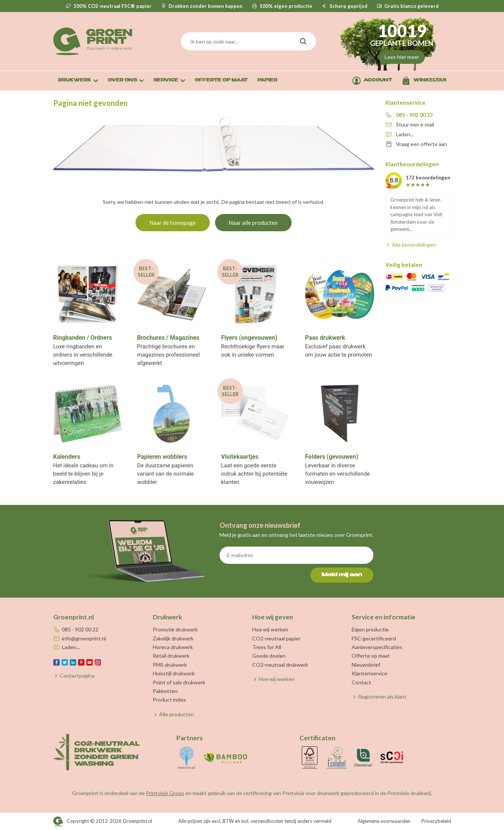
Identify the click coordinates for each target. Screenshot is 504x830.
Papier (267, 81)
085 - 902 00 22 (414, 115)
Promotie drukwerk (175, 629)
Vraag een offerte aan (421, 144)
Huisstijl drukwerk (174, 673)
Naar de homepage (173, 223)
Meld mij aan (342, 575)
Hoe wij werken (270, 629)
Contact (361, 682)
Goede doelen (269, 656)
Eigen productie (370, 629)
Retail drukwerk (171, 656)
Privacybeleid (436, 821)
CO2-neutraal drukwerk (280, 665)
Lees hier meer (402, 57)
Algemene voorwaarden (384, 821)
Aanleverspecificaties (377, 647)
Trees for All (267, 647)
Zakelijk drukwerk (173, 638)
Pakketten (165, 691)
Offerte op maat (371, 656)
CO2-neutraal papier (276, 638)
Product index (169, 700)
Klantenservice (369, 673)
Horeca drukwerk (173, 647)
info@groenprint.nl (84, 638)
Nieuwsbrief (366, 665)
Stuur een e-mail (415, 124)
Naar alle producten (253, 223)
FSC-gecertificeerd (374, 638)
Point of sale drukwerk (179, 682)
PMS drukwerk (170, 665)
